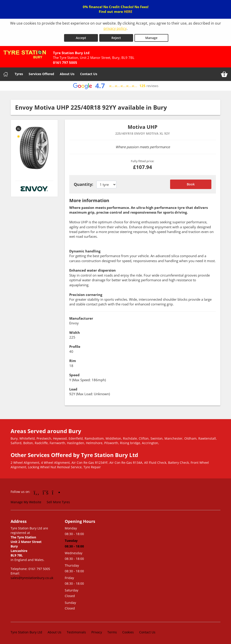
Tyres (19, 73)
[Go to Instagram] (56, 492)
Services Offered (41, 73)
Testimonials (76, 631)
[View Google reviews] (116, 85)
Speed (74, 374)
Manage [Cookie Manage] (151, 37)
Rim (73, 360)
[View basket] (224, 74)
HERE (128, 12)
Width (75, 332)
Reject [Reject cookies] (116, 37)
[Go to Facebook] (36, 492)
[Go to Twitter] (46, 492)
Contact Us (89, 73)
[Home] (6, 74)
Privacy (97, 631)
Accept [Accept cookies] (81, 37)
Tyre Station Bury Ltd (26, 631)
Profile (75, 346)
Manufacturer (81, 318)
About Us (67, 73)
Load (73, 388)
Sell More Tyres (58, 501)
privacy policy (115, 28)
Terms (112, 631)
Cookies (128, 631)
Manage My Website (26, 501)
